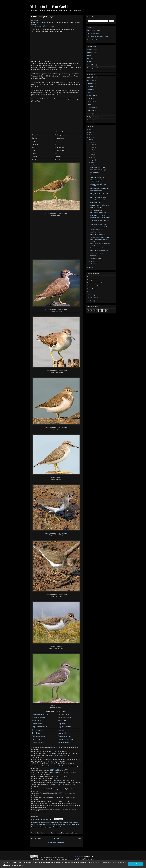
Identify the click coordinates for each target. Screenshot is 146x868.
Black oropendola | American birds (100, 218)
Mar (92, 147)
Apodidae (90, 59)
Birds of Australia (37, 824)
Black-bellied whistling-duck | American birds (99, 181)
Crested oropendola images (98, 197)
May (92, 152)
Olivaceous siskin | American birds (100, 237)
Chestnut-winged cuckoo (40, 714)
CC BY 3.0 (55, 776)
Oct (92, 165)
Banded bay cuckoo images (98, 170)
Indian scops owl (63, 730)
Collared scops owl (38, 742)
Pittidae (89, 105)
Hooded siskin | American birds (99, 188)
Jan (92, 142)
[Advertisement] (56, 46)
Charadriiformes (60, 824)
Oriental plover (95, 172)
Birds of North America (94, 34)
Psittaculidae (91, 111)
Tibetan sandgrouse (64, 736)
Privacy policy (91, 301)
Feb (92, 145)
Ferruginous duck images (98, 167)
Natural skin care (92, 289)
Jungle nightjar (37, 721)
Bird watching (54, 822)
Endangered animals (93, 280)
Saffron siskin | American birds (99, 215)
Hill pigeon (61, 724)
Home (57, 839)
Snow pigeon (36, 739)
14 (90, 130)
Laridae (89, 92)
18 (90, 140)
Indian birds (35, 827)
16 (90, 135)
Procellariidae (91, 108)
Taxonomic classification (39, 26)
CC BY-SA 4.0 (60, 764)
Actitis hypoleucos (42, 822)
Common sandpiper (72, 824)
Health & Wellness (92, 298)
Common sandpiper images (98, 213)
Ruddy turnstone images (97, 235)
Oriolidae (90, 99)
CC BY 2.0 (55, 801)
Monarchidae (91, 95)
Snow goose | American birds (99, 227)
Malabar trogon (37, 724)
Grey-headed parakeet (65, 739)
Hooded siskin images (97, 191)
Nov (92, 261)
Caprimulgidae (91, 68)
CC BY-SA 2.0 (56, 755)
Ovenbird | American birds (98, 200)
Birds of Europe (48, 824)
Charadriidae (91, 71)
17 (90, 137)
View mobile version (56, 843)
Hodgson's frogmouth (65, 717)
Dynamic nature (92, 277)
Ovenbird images (95, 202)
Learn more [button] (21, 865)
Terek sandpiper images (97, 177)
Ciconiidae (90, 74)
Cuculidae (90, 80)
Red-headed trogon (38, 736)
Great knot (93, 256)
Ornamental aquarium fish (95, 283)
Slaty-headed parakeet (39, 727)
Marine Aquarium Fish (93, 286)
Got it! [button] (136, 864)
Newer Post (36, 839)
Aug (92, 160)
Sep (92, 162)
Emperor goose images (97, 208)
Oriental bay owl (37, 730)
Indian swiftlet (62, 733)
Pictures (43, 827)
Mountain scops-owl (38, 717)
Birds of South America (94, 31)
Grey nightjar (36, 733)
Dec (92, 264)
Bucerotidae (91, 65)
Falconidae (90, 83)
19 (90, 267)
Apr (92, 150)
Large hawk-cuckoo (64, 727)
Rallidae (90, 114)
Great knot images (96, 258)
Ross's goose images (97, 253)
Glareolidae (91, 86)
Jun (92, 155)
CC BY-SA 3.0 (54, 751)
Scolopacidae (58, 827)
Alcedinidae (91, 53)
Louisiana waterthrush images (99, 248)
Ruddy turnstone (95, 232)
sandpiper (49, 827)
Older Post (77, 839)
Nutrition (90, 292)
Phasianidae (91, 102)
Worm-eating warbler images (99, 224)
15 (90, 132)
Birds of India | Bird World (49, 7)
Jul (92, 157)
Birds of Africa (64, 822)
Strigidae (90, 120)
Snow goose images (96, 230)
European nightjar (64, 714)
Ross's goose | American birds (99, 250)
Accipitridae (91, 50)
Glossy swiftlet (63, 721)
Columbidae (91, 77)
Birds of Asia (73, 822)
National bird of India (93, 40)
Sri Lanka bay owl (64, 742)
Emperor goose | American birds (100, 205)
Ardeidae (90, 62)
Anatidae (90, 56)
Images (53, 26)
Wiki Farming (91, 295)
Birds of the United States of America (98, 37)
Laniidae (90, 89)
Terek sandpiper (95, 175)
